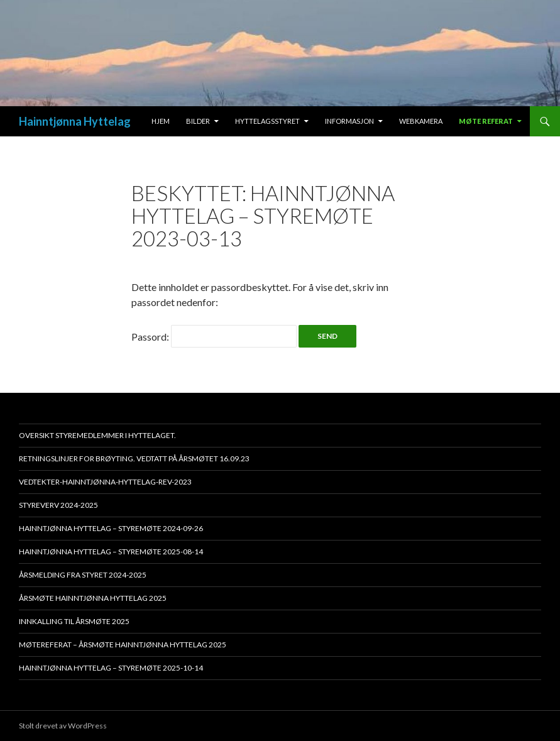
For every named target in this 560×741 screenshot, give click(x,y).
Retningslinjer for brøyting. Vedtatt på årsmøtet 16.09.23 (134, 458)
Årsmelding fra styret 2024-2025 (83, 575)
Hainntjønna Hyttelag (75, 121)
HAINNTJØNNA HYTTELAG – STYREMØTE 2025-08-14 (111, 552)
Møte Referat (486, 121)
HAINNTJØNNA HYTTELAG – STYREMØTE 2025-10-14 (111, 668)
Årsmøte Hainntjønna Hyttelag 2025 (93, 598)
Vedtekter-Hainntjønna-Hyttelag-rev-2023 (105, 482)
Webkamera (421, 121)
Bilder (198, 121)
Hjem (161, 121)
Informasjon (349, 121)
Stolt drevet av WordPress (63, 726)
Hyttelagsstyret (267, 121)
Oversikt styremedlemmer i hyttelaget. (97, 435)
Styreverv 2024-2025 (58, 505)
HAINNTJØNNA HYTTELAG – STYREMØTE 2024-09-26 (111, 528)
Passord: (214, 337)
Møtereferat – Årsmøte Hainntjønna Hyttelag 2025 (123, 645)
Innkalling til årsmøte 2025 (74, 621)
